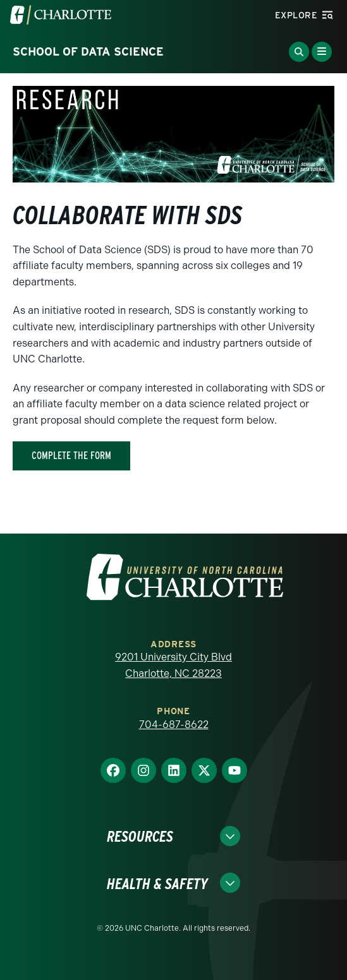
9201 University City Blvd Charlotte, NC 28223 (173, 665)
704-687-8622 (174, 725)
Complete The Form (71, 456)
